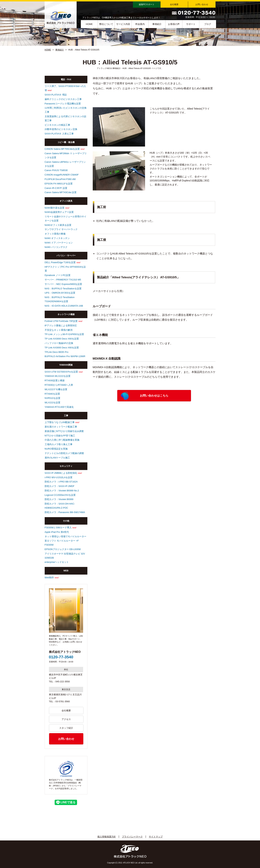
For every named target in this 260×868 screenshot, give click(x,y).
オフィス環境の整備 (55, 234)
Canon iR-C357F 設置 (56, 188)
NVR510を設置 (52, 398)
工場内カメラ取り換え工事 (59, 444)
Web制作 (49, 578)
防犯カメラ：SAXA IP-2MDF (60, 486)
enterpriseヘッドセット (57, 562)
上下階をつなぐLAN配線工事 (60, 422)
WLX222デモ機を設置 (56, 389)
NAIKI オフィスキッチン (57, 238)
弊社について (106, 24)
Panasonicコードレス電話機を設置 (63, 104)
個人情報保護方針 (107, 837)
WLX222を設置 (53, 403)
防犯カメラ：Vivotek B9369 (59, 499)
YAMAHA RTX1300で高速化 (59, 407)
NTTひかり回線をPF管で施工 (60, 436)
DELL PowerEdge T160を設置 (60, 262)
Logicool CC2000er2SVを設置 (60, 495)
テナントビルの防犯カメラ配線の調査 (64, 453)
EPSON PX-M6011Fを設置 (59, 184)
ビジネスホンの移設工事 (57, 125)
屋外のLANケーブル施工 (57, 458)
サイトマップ (156, 837)
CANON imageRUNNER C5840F (62, 175)
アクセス (66, 719)
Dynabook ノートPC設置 (58, 275)
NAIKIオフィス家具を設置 (58, 225)
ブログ (208, 24)
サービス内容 (123, 24)
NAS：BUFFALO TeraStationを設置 (63, 289)
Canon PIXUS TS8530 (56, 170)
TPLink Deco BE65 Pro (57, 352)
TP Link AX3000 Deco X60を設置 (62, 339)
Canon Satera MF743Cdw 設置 (61, 192)
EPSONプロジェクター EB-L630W (63, 549)
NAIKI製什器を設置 (55, 208)
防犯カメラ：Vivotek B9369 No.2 (62, 491)
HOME (89, 24)
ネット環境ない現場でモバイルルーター (65, 536)
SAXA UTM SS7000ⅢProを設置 (61, 372)
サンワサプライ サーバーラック (61, 229)
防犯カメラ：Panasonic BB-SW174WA (65, 512)
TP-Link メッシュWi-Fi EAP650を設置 (64, 334)
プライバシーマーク (132, 837)
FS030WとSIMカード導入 (58, 528)
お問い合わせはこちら (154, 396)
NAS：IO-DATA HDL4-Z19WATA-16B (64, 306)
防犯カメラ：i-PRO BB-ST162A (61, 482)
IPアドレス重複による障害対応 (61, 326)
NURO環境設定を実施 (56, 449)
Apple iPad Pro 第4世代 (57, 532)
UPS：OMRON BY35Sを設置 (60, 293)
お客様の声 (174, 24)
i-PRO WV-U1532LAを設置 (59, 477)
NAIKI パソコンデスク (56, 247)
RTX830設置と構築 (55, 380)
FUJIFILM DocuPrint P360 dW (60, 179)
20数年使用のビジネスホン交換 (61, 129)
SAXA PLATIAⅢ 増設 (56, 95)
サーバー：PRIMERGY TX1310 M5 (63, 280)
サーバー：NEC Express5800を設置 (63, 284)
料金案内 (140, 24)
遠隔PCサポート (147, 4)
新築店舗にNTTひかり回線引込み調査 (64, 431)
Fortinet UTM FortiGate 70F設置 (61, 321)
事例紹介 (157, 24)
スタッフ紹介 (66, 728)
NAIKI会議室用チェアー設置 (59, 212)
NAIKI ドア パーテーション (59, 243)
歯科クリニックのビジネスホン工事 (63, 99)
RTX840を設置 (52, 394)
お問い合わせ (202, 4)
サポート (191, 24)
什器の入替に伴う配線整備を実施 (62, 440)
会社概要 (174, 4)
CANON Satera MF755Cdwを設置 (62, 149)
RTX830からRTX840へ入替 (59, 385)
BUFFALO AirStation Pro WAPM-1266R (65, 356)
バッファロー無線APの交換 (59, 343)
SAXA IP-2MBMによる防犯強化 (61, 473)
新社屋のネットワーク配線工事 (61, 427)
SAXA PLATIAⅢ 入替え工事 (59, 134)
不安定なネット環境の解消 (59, 330)
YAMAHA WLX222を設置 (58, 376)
